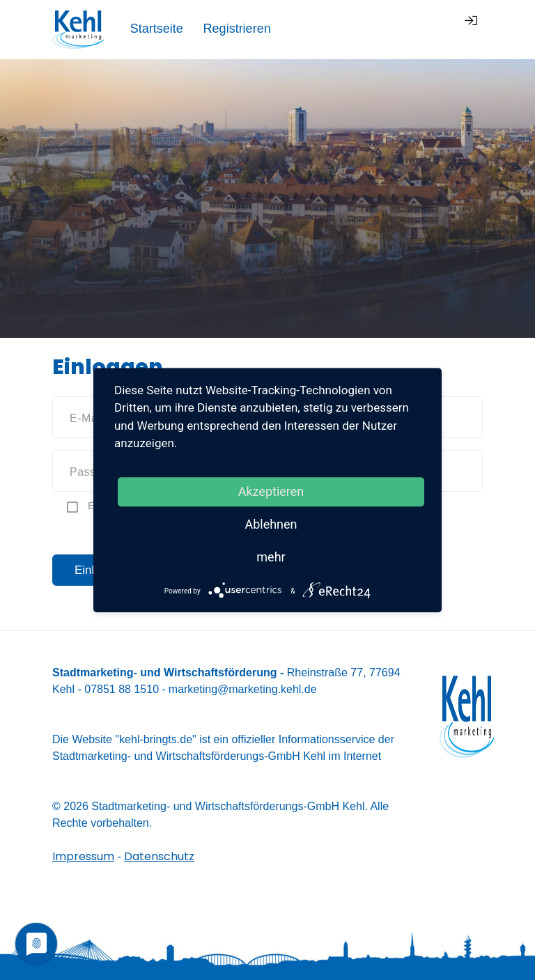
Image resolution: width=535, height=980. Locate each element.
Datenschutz (159, 856)
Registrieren (393, 29)
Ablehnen (271, 524)
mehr (271, 557)
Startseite (313, 29)
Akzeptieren (271, 491)
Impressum (83, 856)
